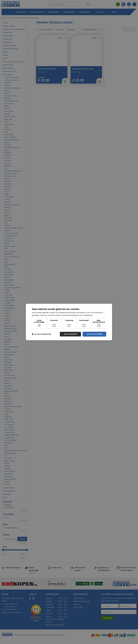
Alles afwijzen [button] (70, 334)
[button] (41, 334)
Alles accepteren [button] (94, 334)
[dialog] (69, 322)
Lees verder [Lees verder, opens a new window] (97, 315)
